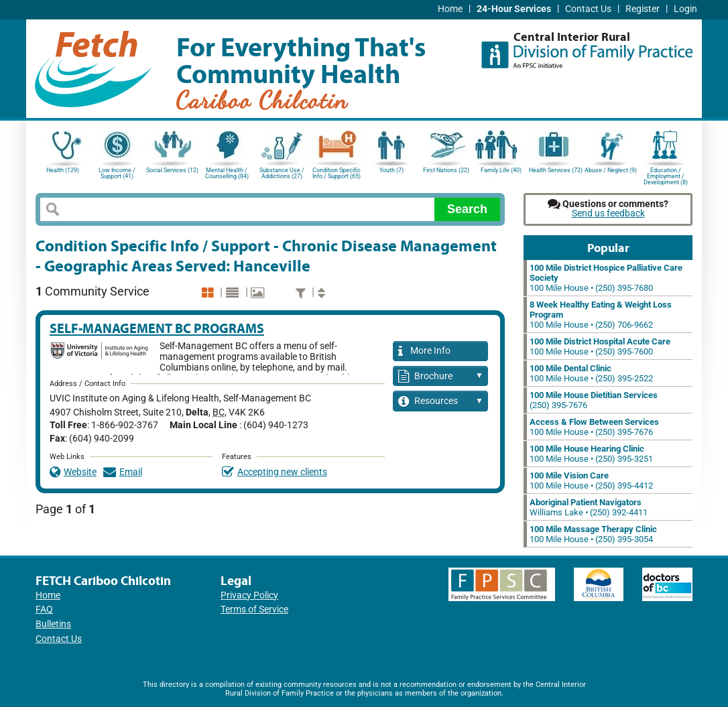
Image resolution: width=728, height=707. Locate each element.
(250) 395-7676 (594, 400)
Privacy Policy (249, 595)
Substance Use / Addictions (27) (282, 173)
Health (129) (63, 170)
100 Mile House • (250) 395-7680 (606, 278)
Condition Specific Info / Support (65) (337, 173)
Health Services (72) (556, 170)
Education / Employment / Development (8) (666, 175)
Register (643, 9)
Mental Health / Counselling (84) (227, 173)
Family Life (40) (501, 170)
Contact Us (588, 9)
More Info (424, 351)
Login (685, 9)
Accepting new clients (275, 472)
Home (450, 9)
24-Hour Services (514, 9)
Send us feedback (608, 213)
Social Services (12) (172, 170)
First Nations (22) (446, 170)
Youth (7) (391, 170)
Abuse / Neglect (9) (611, 170)
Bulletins (53, 624)
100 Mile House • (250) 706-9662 (601, 315)
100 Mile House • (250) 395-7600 (600, 346)
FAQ (44, 609)
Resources (441, 402)
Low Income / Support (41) (117, 173)
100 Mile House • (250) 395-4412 (591, 480)
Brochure (441, 377)
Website (73, 472)
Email (123, 472)
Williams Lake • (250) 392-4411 (589, 507)
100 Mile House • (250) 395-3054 (593, 534)
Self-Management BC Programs (157, 328)
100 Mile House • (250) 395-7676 (594, 427)
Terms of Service (254, 609)
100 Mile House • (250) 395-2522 (591, 373)
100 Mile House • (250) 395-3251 (591, 454)
